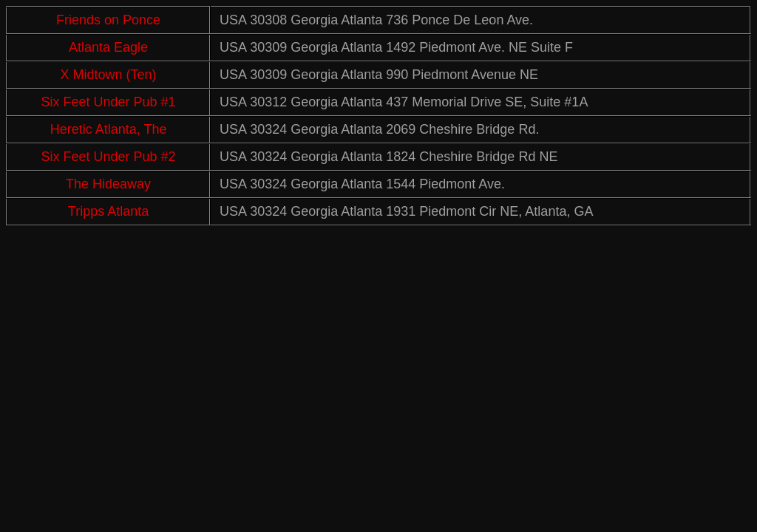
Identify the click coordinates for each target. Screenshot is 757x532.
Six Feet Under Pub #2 (109, 157)
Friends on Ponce (108, 20)
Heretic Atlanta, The (109, 129)
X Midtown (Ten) (109, 75)
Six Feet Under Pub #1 (109, 102)
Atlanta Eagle (108, 47)
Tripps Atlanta (108, 211)
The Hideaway (108, 184)
